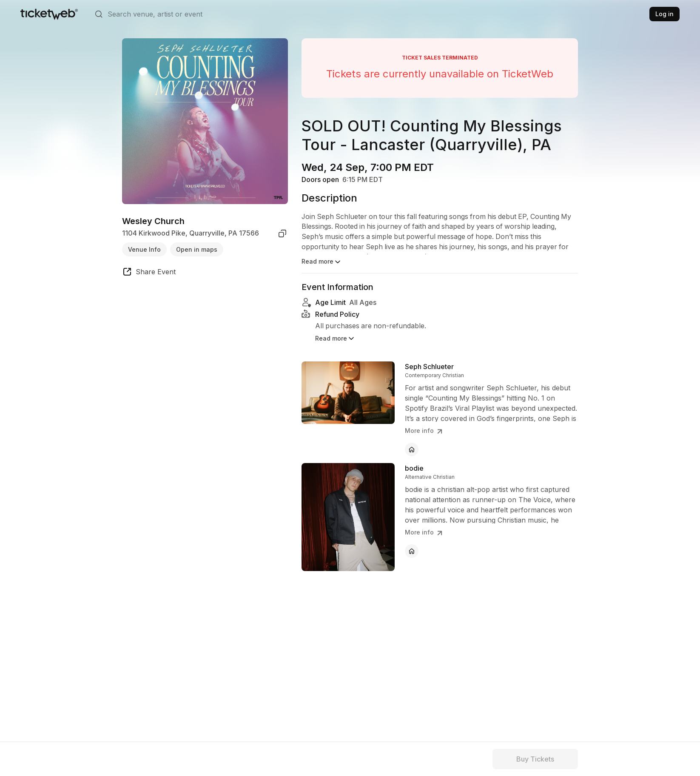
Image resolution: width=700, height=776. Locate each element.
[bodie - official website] (412, 540)
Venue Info (144, 249)
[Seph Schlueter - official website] (412, 438)
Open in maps (197, 249)
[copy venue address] (282, 233)
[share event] (149, 273)
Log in (664, 14)
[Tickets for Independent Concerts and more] (49, 14)
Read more (322, 262)
